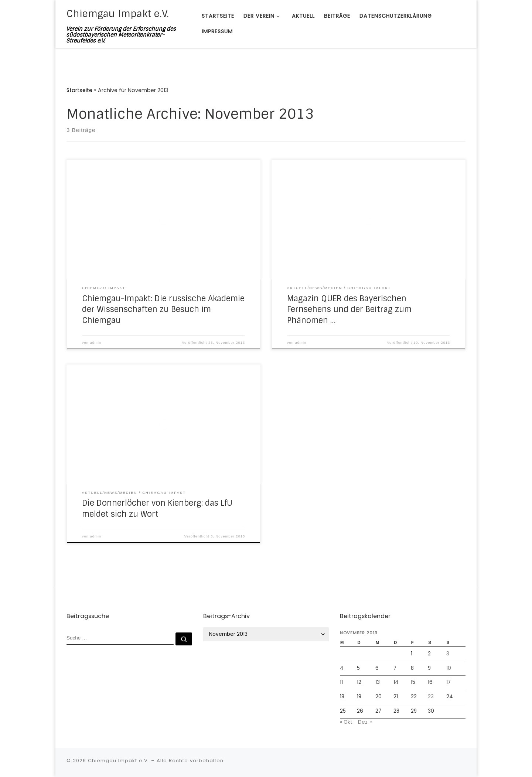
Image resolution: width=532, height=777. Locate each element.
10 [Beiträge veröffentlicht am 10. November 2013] (449, 668)
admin (96, 343)
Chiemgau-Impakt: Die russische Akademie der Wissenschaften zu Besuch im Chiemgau (163, 310)
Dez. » (365, 722)
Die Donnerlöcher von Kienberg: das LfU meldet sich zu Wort (157, 509)
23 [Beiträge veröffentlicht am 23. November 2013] (431, 697)
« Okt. (347, 722)
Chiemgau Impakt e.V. (119, 761)
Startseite (79, 90)
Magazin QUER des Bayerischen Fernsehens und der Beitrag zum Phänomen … (349, 310)
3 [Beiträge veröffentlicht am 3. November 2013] (448, 654)
